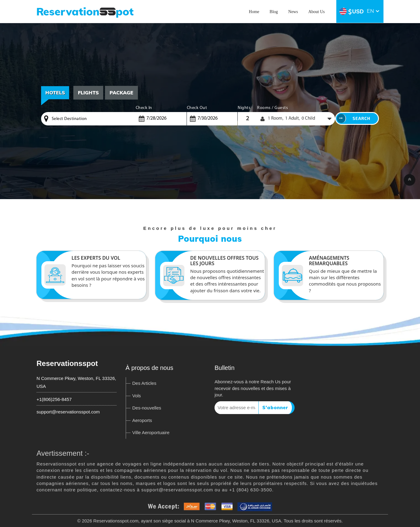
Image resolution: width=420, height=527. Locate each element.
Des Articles (144, 383)
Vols (137, 396)
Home (254, 12)
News (293, 12)
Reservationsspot (67, 363)
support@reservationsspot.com (68, 412)
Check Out (197, 108)
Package (122, 93)
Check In (144, 108)
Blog (274, 12)
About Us (317, 12)
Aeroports (142, 420)
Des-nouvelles (147, 408)
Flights (89, 93)
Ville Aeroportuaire (151, 432)
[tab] (89, 93)
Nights (244, 108)
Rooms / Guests (273, 108)
